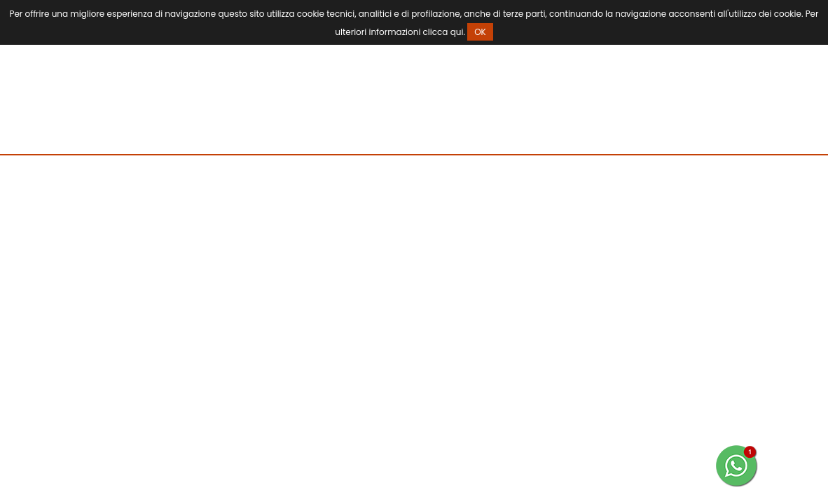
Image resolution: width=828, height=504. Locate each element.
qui (457, 32)
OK (480, 32)
